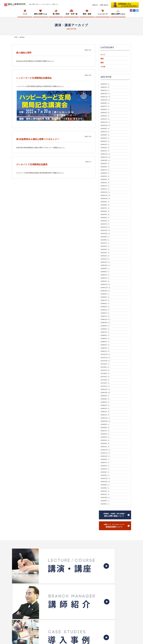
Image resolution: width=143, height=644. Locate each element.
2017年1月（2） (105, 386)
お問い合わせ (104, 5)
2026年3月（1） (105, 84)
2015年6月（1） (105, 434)
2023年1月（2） (105, 189)
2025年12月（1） (106, 94)
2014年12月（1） (106, 450)
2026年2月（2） (105, 87)
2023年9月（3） (105, 164)
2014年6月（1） (105, 466)
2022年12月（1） (106, 192)
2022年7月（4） (105, 208)
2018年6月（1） (105, 335)
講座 (102, 63)
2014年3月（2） (105, 475)
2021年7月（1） (105, 243)
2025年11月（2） (106, 97)
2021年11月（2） (106, 230)
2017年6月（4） (105, 373)
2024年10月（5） (106, 125)
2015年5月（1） (105, 437)
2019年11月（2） (106, 288)
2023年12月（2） (106, 154)
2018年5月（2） (105, 339)
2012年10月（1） (106, 498)
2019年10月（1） (106, 291)
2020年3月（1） (105, 275)
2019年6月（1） (105, 304)
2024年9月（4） (105, 129)
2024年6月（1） (105, 135)
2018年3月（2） (105, 345)
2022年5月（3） (105, 214)
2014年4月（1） (105, 472)
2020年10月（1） (106, 265)
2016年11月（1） (106, 389)
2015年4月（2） (105, 440)
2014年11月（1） (106, 453)
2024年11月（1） (106, 122)
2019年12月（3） (106, 284)
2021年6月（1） (105, 246)
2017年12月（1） (106, 354)
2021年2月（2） (105, 256)
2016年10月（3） (106, 393)
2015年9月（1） (105, 424)
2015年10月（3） (106, 421)
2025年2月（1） (105, 116)
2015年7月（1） (105, 431)
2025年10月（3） (106, 100)
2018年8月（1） (105, 329)
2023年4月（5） (105, 179)
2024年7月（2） (105, 132)
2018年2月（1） (105, 348)
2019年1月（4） (105, 316)
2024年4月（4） (105, 141)
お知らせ (95, 5)
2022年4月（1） (105, 218)
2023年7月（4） (105, 170)
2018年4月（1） (105, 342)
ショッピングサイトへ (70, 594)
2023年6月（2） (105, 173)
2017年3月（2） (105, 380)
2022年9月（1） (105, 202)
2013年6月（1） (105, 488)
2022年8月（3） (105, 205)
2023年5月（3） (105, 176)
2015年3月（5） (105, 443)
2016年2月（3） (105, 412)
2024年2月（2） (105, 148)
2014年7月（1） (105, 463)
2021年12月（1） (106, 227)
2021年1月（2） (105, 259)
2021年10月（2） (106, 234)
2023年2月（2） (105, 186)
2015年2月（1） (105, 447)
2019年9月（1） (105, 294)
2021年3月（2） (105, 253)
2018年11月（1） (106, 319)
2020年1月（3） (105, 281)
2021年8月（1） (105, 240)
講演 (102, 59)
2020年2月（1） (105, 278)
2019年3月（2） (105, 310)
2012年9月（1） (105, 501)
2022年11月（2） (106, 195)
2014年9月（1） (105, 459)
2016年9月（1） (105, 396)
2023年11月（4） (106, 157)
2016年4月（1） (105, 405)
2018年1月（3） (105, 351)
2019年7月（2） (105, 300)
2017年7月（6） (105, 370)
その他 (103, 67)
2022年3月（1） (105, 221)
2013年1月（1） (105, 494)
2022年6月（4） (105, 211)
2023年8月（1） (105, 167)
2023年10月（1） (106, 160)
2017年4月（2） (105, 377)
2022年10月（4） (106, 199)
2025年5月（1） (105, 109)
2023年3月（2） (105, 183)
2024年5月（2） (105, 138)
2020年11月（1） (106, 262)
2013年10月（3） (106, 482)
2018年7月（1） (105, 332)
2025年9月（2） (105, 103)
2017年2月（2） (105, 383)
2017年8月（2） (105, 367)
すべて (103, 55)
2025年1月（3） (105, 119)
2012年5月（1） (105, 504)
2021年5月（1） (105, 249)
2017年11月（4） (106, 358)
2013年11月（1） (106, 478)
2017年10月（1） (106, 361)
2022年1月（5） (105, 224)
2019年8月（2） (105, 297)
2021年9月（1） (105, 237)
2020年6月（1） (105, 272)
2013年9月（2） (105, 485)
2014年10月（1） (106, 456)
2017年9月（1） (105, 364)
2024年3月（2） (105, 144)
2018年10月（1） (106, 323)
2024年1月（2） (105, 151)
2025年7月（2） (105, 106)
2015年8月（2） (105, 428)
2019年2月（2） (105, 313)
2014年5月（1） (105, 469)
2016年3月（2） (105, 408)
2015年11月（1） (106, 418)
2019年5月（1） (105, 307)
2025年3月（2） (105, 113)
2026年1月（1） (105, 90)
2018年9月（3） (105, 326)
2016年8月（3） (105, 399)
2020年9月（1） (105, 269)
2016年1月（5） (105, 415)
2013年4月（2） (105, 491)
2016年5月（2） (105, 402)
